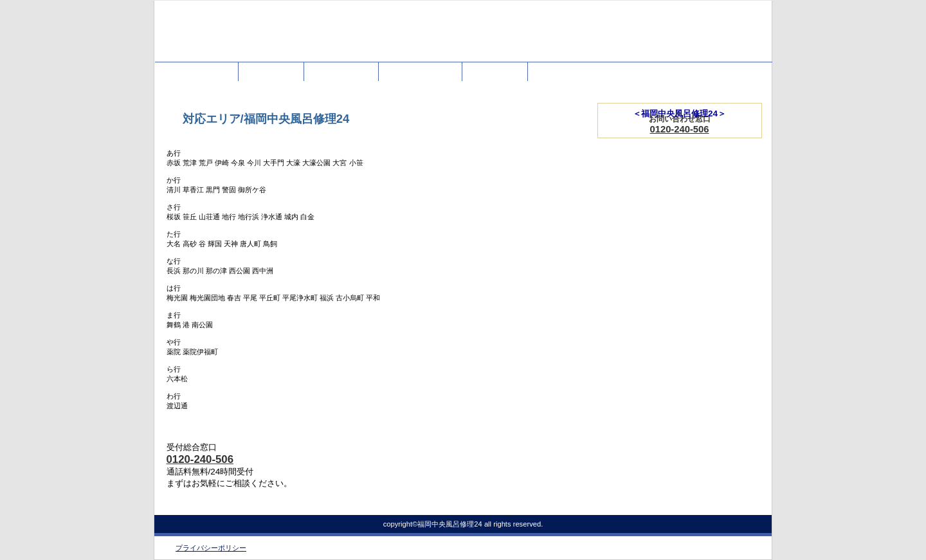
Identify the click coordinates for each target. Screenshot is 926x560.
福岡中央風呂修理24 (283, 37)
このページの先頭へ (543, 501)
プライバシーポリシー (211, 548)
